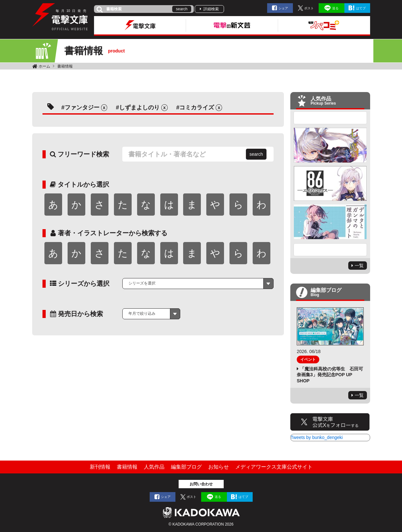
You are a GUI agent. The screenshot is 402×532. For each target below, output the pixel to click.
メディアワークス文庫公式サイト (274, 467)
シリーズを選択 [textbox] (142, 283)
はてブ (361, 8)
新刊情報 (100, 467)
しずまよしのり (139, 107)
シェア (283, 8)
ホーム (44, 66)
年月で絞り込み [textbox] (142, 313)
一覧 (359, 266)
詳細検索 (211, 9)
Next (330, 250)
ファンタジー (82, 107)
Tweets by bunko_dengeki (317, 437)
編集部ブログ (186, 467)
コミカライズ (197, 107)
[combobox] (198, 284)
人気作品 (154, 467)
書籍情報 (65, 66)
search (182, 9)
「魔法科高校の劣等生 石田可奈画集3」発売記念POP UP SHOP (330, 375)
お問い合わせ (201, 484)
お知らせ (219, 467)
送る (335, 8)
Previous (330, 118)
